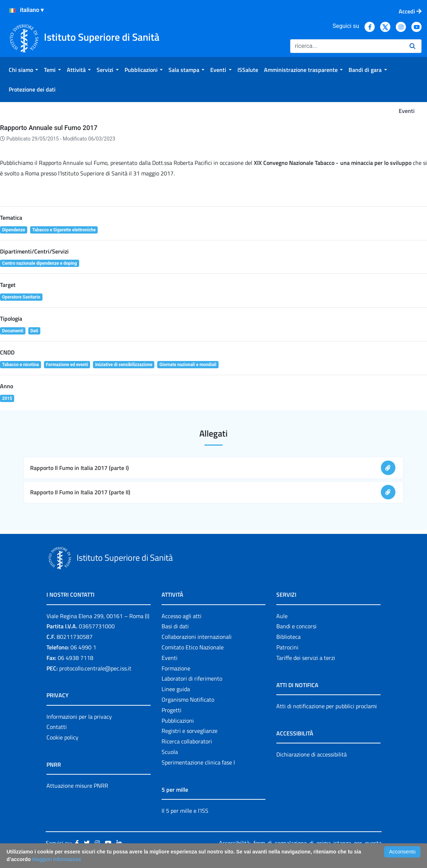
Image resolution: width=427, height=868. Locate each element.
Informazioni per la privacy (79, 717)
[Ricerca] (347, 46)
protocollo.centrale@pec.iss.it (95, 668)
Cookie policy (62, 737)
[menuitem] (23, 70)
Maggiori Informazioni (57, 859)
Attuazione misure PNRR (77, 786)
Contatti (57, 727)
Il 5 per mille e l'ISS (185, 811)
